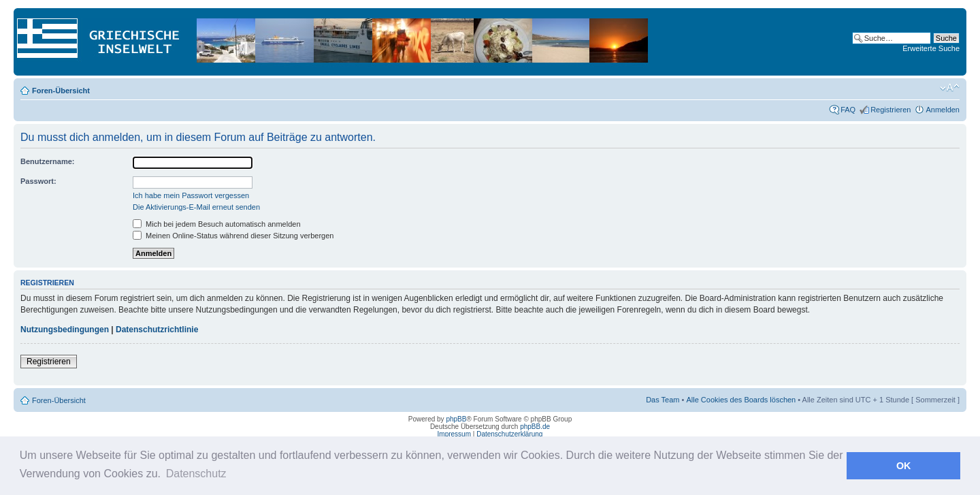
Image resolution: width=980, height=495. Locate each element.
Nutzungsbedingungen (65, 330)
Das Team (663, 400)
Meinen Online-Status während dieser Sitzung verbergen (233, 236)
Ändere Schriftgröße (950, 88)
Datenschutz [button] (196, 474)
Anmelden (943, 110)
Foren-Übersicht (61, 91)
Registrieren (891, 110)
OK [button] (904, 466)
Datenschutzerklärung (509, 434)
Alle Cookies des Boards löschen (741, 400)
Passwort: (38, 181)
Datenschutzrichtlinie (157, 330)
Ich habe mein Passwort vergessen (191, 195)
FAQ (848, 110)
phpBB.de (535, 427)
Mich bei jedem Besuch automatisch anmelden (217, 224)
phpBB (456, 419)
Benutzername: (47, 161)
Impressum (454, 434)
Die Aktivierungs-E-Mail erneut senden (196, 207)
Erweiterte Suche (931, 48)
